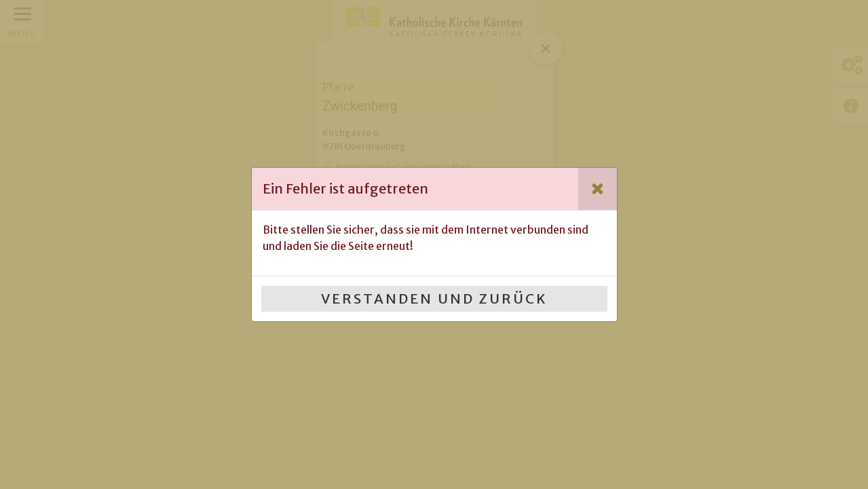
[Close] (598, 189)
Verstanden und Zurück (434, 298)
